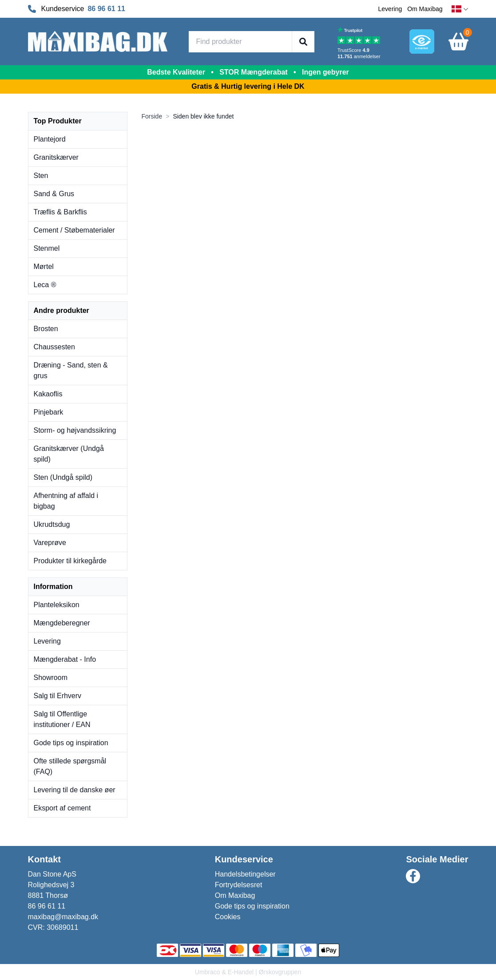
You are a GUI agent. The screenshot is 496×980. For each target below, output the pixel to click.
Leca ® (45, 285)
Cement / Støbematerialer (74, 230)
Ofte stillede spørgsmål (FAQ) (70, 766)
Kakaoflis (48, 394)
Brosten (46, 329)
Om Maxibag (425, 9)
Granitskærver (56, 157)
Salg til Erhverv (58, 696)
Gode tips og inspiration (71, 743)
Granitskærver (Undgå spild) (69, 454)
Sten (41, 176)
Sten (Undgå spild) (63, 477)
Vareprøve (50, 543)
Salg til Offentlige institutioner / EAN (62, 719)
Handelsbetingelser (245, 874)
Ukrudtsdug (52, 524)
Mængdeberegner (62, 623)
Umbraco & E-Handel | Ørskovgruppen (248, 972)
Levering (390, 9)
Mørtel (44, 267)
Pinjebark (49, 412)
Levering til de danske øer (75, 790)
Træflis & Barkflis (60, 212)
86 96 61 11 (106, 9)
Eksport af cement (62, 808)
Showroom (51, 678)
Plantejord (50, 139)
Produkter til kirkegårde (70, 561)
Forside (152, 116)
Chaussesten (54, 347)
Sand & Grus (54, 194)
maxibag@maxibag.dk (63, 917)
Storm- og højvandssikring (75, 430)
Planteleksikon (57, 605)
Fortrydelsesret (239, 885)
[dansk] (460, 9)
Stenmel (47, 248)
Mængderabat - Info (65, 659)
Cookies (228, 917)
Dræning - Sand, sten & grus (71, 370)
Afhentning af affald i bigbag (66, 501)
